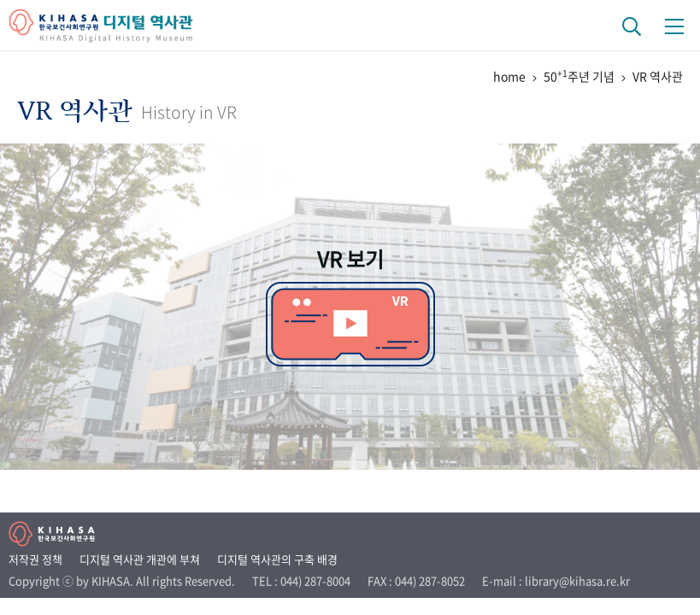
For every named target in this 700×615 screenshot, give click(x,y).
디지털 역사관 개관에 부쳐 (140, 559)
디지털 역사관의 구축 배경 (277, 559)
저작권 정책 (35, 559)
